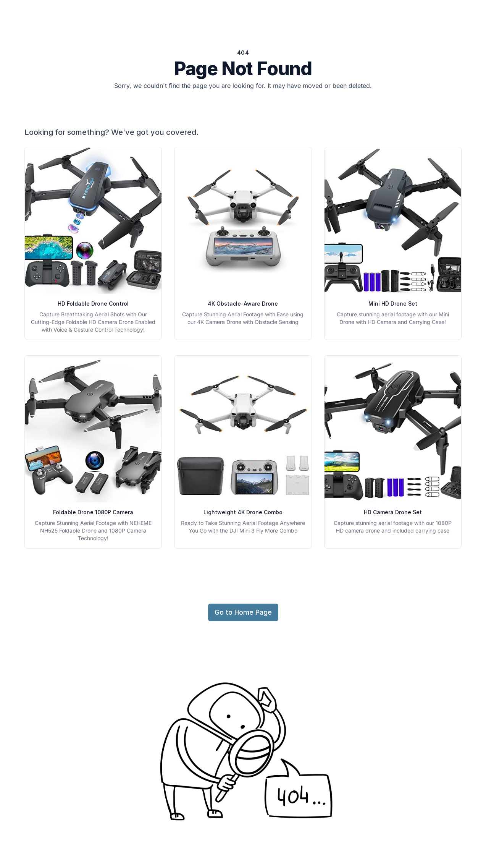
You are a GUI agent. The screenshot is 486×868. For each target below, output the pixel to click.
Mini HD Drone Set (393, 304)
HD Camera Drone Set (393, 512)
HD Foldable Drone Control (93, 304)
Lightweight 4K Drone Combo (243, 512)
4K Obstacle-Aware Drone (243, 304)
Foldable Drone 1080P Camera (93, 512)
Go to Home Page (243, 612)
